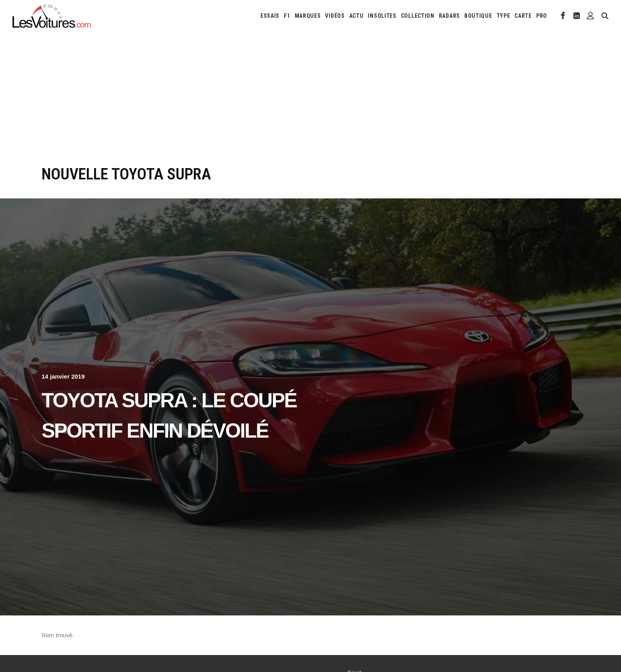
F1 (287, 16)
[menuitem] (270, 16)
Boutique (478, 16)
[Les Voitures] (52, 16)
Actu (357, 16)
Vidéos (335, 16)
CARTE (523, 16)
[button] (563, 16)
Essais (270, 16)
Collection (418, 16)
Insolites (382, 16)
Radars (449, 16)
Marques (308, 16)
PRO (542, 16)
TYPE (504, 16)
